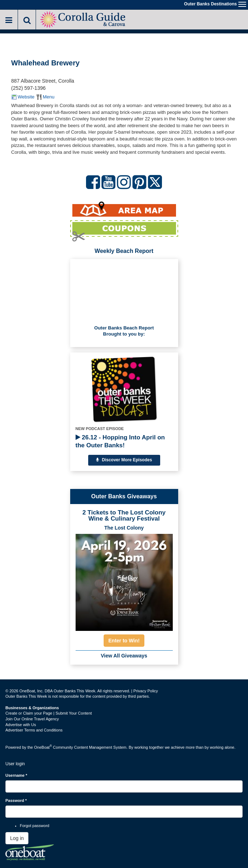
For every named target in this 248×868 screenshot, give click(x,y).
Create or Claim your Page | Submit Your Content (49, 713)
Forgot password (35, 826)
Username (16, 775)
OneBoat (43, 747)
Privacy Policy (145, 691)
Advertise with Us (21, 725)
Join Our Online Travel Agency (32, 719)
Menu (49, 97)
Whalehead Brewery (45, 63)
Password (16, 800)
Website (26, 97)
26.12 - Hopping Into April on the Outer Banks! (120, 441)
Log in (17, 838)
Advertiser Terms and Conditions (34, 730)
